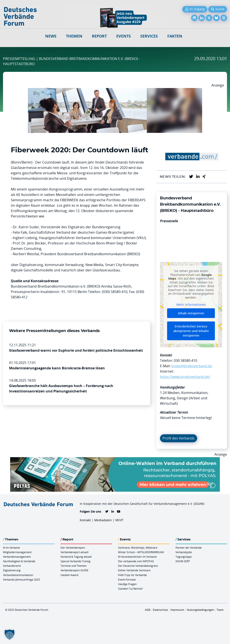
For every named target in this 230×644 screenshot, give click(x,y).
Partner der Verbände (189, 548)
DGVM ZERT (183, 561)
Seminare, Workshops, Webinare (138, 548)
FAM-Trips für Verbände (132, 575)
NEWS (51, 36)
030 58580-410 (185, 361)
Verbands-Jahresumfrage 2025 (22, 579)
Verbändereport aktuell (74, 552)
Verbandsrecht (12, 566)
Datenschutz (160, 610)
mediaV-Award (69, 575)
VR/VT (119, 520)
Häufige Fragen (127, 584)
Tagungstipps (184, 557)
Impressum (177, 610)
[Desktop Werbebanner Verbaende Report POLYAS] (115, 460)
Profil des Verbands (179, 438)
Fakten (175, 36)
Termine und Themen (73, 566)
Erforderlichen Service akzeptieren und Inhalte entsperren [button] (191, 331)
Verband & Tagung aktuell (76, 557)
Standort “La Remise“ (131, 589)
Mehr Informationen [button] (191, 305)
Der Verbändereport (73, 548)
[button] (10, 635)
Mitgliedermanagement (17, 552)
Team (220, 610)
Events (124, 36)
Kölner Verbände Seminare (134, 570)
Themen (74, 36)
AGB (148, 610)
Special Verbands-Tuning (75, 561)
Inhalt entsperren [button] (191, 313)
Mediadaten (103, 520)
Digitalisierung (12, 570)
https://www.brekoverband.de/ (185, 377)
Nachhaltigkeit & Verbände (19, 561)
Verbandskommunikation (18, 575)
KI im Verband (11, 548)
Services (149, 36)
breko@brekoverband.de (192, 366)
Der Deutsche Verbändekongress (138, 566)
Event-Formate (127, 579)
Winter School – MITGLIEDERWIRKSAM (141, 552)
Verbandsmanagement (17, 557)
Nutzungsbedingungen (200, 610)
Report (99, 36)
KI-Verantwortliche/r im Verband (137, 557)
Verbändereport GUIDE (74, 570)
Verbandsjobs (184, 552)
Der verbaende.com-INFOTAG (136, 561)
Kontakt (85, 520)
